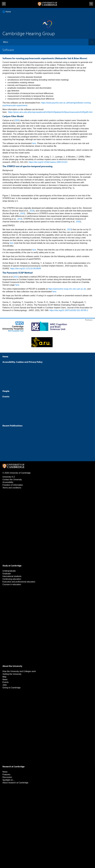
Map (4, 677)
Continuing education (12, 579)
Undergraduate (9, 571)
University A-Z (9, 477)
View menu (4, 4)
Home (8, 12)
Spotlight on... (9, 780)
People (6, 391)
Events (6, 396)
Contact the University (12, 480)
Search (91, 4)
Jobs (5, 685)
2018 (32, 211)
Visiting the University (12, 674)
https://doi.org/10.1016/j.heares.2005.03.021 (48, 162)
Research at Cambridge (13, 766)
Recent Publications (12, 426)
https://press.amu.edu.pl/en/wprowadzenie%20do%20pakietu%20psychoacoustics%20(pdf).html (50, 112)
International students (12, 576)
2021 (16, 277)
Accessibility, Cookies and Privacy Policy (22, 362)
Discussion (7, 777)
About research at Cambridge (15, 783)
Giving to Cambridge (12, 688)
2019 (19, 219)
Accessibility (8, 482)
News (5, 679)
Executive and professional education (19, 582)
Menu (6, 42)
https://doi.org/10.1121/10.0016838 (25, 268)
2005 (17, 120)
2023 (69, 229)
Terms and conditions (12, 488)
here (34, 143)
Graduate (7, 574)
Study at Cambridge (12, 566)
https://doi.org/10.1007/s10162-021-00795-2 (69, 310)
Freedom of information (13, 485)
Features (6, 775)
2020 (22, 213)
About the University (12, 666)
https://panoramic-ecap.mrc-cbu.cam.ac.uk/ (67, 289)
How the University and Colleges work (19, 671)
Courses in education (12, 584)
